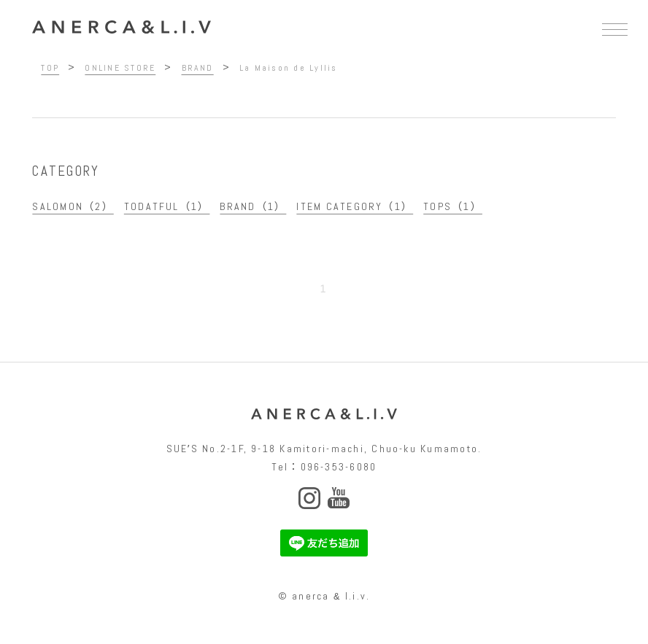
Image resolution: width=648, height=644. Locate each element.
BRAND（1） (253, 206)
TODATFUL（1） (167, 206)
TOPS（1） (453, 206)
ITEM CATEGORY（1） (355, 206)
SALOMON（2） (73, 206)
